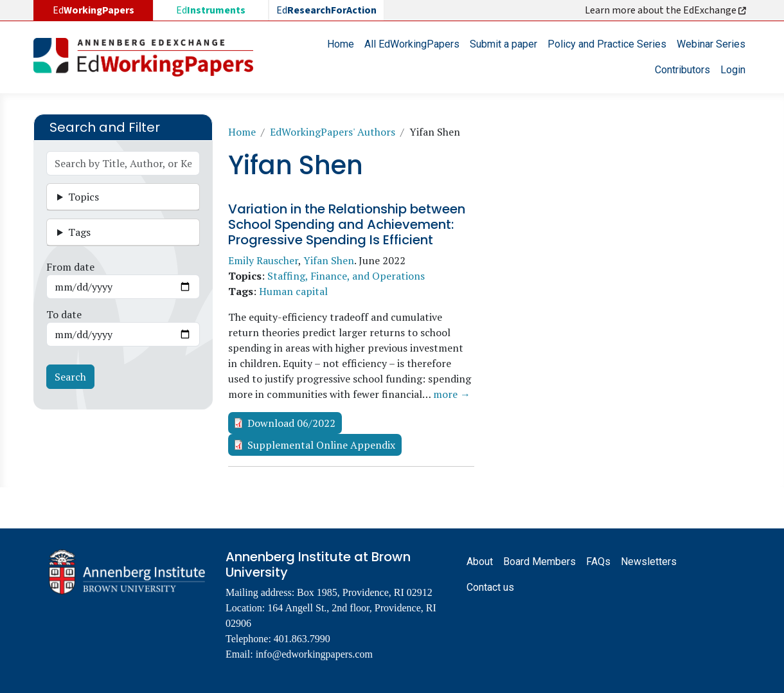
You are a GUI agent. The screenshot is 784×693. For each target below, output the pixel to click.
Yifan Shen (329, 260)
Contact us (490, 587)
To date (64, 314)
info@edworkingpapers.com (314, 654)
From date (70, 267)
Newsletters (649, 562)
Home (341, 44)
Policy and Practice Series (607, 44)
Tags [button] (79, 232)
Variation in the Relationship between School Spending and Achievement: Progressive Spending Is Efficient (347, 224)
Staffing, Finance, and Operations (346, 276)
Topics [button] (84, 197)
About (480, 562)
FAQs (598, 562)
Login (733, 70)
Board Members (539, 562)
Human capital (293, 291)
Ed (211, 10)
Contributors (682, 70)
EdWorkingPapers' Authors (333, 132)
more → (452, 394)
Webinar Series (711, 44)
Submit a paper (503, 44)
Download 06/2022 (291, 423)
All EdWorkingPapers (412, 44)
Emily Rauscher (263, 260)
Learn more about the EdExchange (666, 10)
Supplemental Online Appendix (321, 445)
